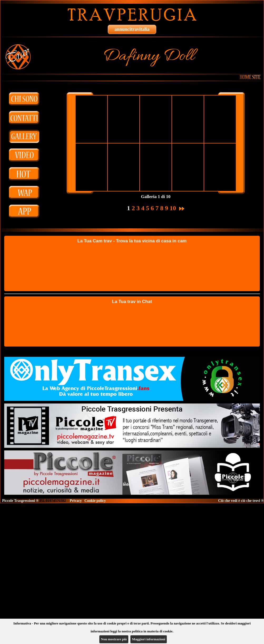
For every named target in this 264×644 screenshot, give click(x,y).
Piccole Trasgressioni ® (20, 501)
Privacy (76, 501)
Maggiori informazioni (149, 639)
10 (173, 208)
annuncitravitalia (132, 29)
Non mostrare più (114, 639)
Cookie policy (95, 501)
